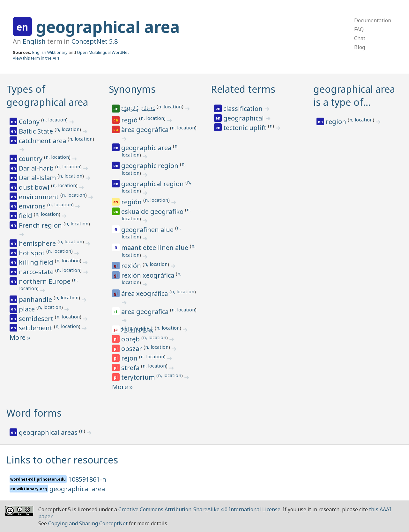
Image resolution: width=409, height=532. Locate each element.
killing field (37, 262)
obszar (132, 349)
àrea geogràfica (146, 130)
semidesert (37, 319)
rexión (132, 266)
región (132, 202)
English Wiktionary (50, 52)
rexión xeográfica (149, 275)
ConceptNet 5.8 (95, 41)
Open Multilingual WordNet (103, 52)
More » (20, 337)
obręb (131, 339)
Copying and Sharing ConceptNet (88, 523)
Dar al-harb (37, 168)
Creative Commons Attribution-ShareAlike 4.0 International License (199, 509)
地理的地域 (138, 329)
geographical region (153, 184)
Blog (360, 47)
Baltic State (37, 131)
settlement (36, 328)
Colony (30, 122)
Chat (360, 38)
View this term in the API (36, 58)
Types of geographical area (47, 96)
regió (130, 120)
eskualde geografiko (153, 211)
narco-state (37, 272)
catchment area (43, 141)
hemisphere (38, 243)
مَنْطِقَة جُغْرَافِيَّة (139, 110)
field (26, 216)
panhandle (36, 299)
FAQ (359, 29)
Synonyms (132, 89)
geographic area (147, 148)
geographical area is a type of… (354, 96)
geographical (244, 118)
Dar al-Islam (38, 178)
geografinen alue (148, 230)
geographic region (151, 166)
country (31, 159)
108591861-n (87, 479)
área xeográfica (145, 293)
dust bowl (35, 187)
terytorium (139, 377)
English (34, 41)
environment (40, 197)
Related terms (243, 89)
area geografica (146, 312)
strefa (131, 368)
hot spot (33, 253)
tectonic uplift (246, 128)
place (28, 309)
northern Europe (45, 281)
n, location (54, 120)
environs (33, 206)
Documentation (373, 20)
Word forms (34, 413)
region (337, 122)
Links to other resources (62, 460)
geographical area (108, 27)
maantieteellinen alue (156, 248)
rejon (130, 358)
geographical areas (49, 432)
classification (244, 109)
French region (41, 225)
